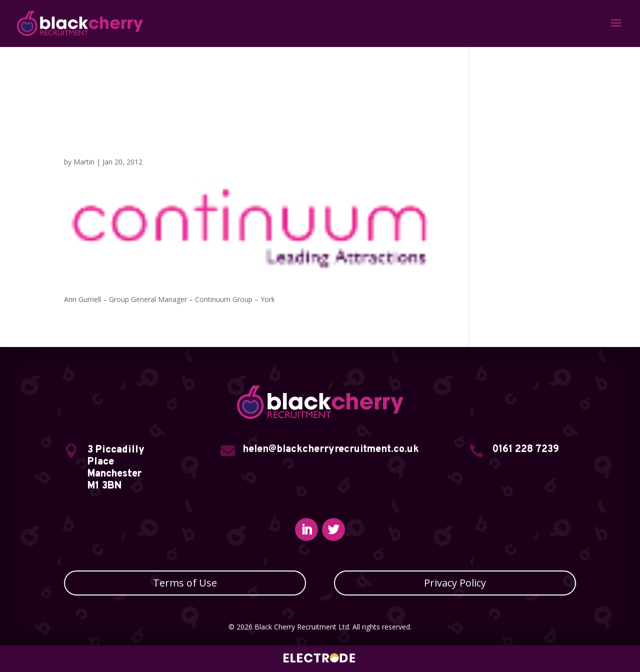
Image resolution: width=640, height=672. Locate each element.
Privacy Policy (455, 583)
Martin (84, 162)
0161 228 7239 (526, 449)
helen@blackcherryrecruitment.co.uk (331, 449)
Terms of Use (185, 583)
